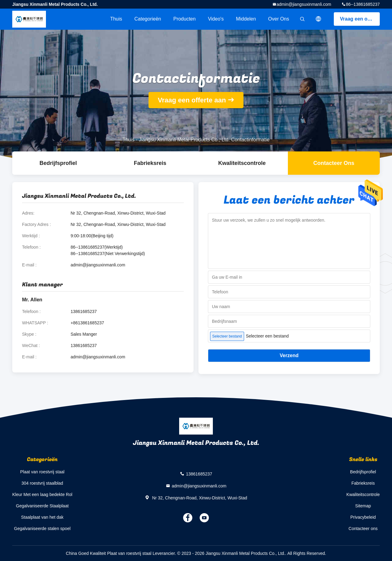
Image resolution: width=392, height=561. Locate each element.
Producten (185, 19)
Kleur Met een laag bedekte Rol (42, 494)
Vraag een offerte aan (360, 19)
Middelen (246, 19)
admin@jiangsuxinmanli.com (304, 4)
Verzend (289, 355)
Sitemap (363, 506)
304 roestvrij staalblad (42, 483)
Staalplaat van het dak (42, 517)
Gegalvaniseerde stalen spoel (42, 529)
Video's (216, 19)
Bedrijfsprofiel (58, 163)
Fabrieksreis (150, 163)
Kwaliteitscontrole (242, 163)
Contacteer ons (334, 163)
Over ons (279, 19)
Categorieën (148, 19)
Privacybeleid (363, 517)
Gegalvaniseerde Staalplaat (42, 506)
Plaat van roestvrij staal (42, 472)
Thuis (116, 19)
